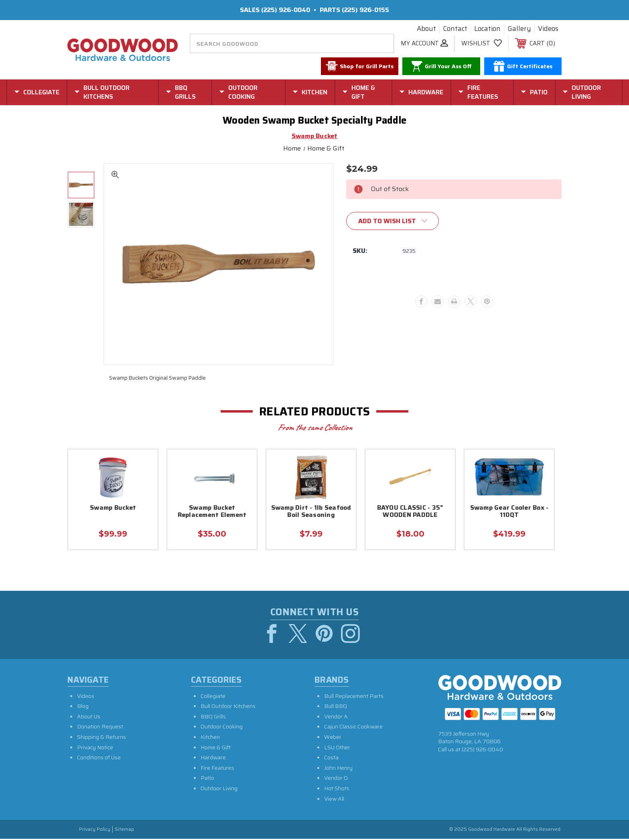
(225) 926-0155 (365, 10)
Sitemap (124, 831)
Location (487, 29)
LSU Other (337, 748)
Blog (83, 707)
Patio (207, 779)
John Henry (338, 769)
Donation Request (100, 728)
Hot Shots (337, 789)
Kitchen (210, 738)
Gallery (519, 29)
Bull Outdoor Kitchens (228, 707)
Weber (333, 738)
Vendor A (336, 718)
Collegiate (213, 697)
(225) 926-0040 (286, 10)
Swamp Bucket (113, 508)
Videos (548, 29)
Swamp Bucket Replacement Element (212, 512)
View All (334, 800)
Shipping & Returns (101, 738)
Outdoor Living (219, 789)
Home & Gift (216, 748)
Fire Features (217, 769)
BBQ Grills (213, 718)
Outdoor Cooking (222, 728)
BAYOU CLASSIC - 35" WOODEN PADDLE (410, 512)
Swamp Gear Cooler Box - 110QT (509, 512)
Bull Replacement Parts (354, 697)
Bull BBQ (336, 707)
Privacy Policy (95, 831)
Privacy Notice (95, 748)
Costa (331, 759)
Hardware (213, 759)
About (426, 29)
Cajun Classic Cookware (353, 728)
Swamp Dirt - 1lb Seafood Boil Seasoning (311, 512)
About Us (89, 718)
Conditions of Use (99, 759)
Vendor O (336, 779)
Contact (455, 29)
